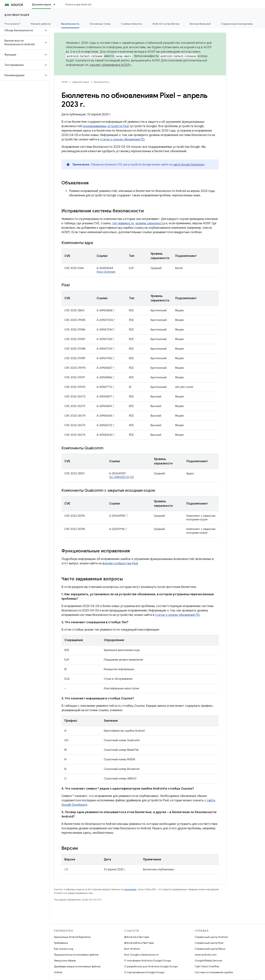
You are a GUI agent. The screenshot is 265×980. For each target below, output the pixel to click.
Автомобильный (200, 24)
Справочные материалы (237, 24)
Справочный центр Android (211, 937)
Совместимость (131, 24)
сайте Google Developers (189, 164)
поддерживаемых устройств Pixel (106, 126)
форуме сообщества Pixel (120, 563)
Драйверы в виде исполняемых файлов (77, 966)
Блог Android (132, 949)
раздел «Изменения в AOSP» (111, 65)
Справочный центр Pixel (209, 943)
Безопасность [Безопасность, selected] (70, 24)
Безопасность (102, 82)
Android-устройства (166, 24)
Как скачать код (64, 949)
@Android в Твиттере (137, 937)
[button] (22, 30)
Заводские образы (65, 960)
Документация (17, 15)
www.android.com (206, 955)
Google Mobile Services (208, 960)
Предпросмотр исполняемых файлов (76, 955)
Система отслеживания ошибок (214, 972)
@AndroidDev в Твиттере (139, 943)
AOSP (65, 82)
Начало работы (41, 24)
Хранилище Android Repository (72, 937)
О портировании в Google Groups (144, 972)
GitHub (58, 972)
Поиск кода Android (78, 4)
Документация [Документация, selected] (41, 4)
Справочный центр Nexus (210, 949)
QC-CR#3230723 (119, 477)
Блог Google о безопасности (141, 955)
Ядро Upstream (106, 272)
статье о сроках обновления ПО (122, 139)
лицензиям (130, 889)
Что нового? (12, 24)
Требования (61, 943)
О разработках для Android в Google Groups (151, 966)
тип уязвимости (123, 223)
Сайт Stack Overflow (207, 966)
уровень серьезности (150, 223)
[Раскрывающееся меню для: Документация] (56, 4)
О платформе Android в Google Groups (148, 960)
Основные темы (100, 24)
